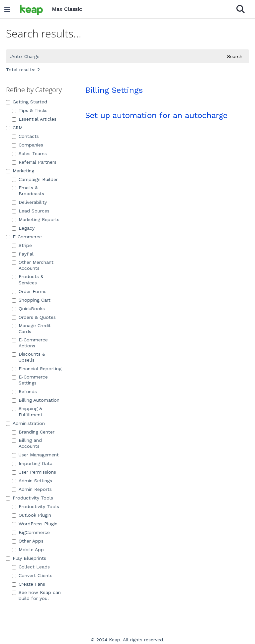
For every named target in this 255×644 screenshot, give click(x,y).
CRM (14, 128)
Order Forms (29, 291)
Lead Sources (31, 211)
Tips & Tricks (30, 110)
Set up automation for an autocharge (156, 115)
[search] (114, 56)
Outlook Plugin (32, 515)
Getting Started (27, 102)
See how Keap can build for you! (36, 595)
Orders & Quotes (34, 317)
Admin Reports (32, 489)
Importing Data (32, 463)
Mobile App (28, 550)
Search (235, 56)
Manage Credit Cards (31, 328)
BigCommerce (31, 532)
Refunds (24, 391)
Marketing (20, 171)
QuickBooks (28, 309)
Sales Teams (29, 153)
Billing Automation (36, 400)
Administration (25, 423)
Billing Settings (114, 90)
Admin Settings (32, 481)
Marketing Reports (36, 219)
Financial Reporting (37, 369)
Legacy (23, 228)
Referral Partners (34, 162)
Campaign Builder (35, 179)
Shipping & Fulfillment (27, 411)
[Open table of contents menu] (10, 8)
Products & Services (28, 279)
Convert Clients (32, 575)
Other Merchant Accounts (33, 265)
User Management (35, 455)
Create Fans (29, 584)
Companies (28, 145)
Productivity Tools (30, 498)
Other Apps (28, 541)
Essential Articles (34, 119)
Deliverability (29, 202)
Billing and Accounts (27, 443)
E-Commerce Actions (30, 343)
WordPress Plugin (35, 524)
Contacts (25, 136)
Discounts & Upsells (29, 357)
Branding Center (33, 432)
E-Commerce (24, 237)
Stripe (22, 245)
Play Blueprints (26, 558)
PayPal (23, 254)
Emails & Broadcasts (28, 191)
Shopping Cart (31, 300)
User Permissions (34, 472)
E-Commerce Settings (30, 380)
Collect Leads (31, 567)
